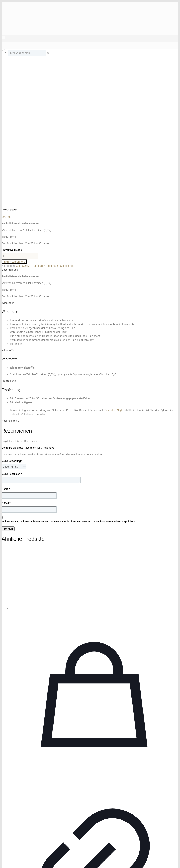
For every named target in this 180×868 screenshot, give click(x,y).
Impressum (8, 839)
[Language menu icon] (4, 37)
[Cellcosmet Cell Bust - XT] (94, 436)
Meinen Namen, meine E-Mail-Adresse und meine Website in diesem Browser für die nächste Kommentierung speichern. (69, 379)
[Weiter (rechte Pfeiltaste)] (7, 865)
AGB (19, 839)
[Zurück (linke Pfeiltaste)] (3, 865)
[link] (48, 53)
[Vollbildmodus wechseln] (7, 861)
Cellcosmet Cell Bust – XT (94, 815)
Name (6, 347)
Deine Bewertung (12, 319)
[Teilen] (11, 861)
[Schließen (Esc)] (15, 861)
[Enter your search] (27, 53)
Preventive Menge (12, 108)
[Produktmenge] (20, 114)
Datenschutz (29, 839)
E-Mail (6, 361)
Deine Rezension (12, 332)
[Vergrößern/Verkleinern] (3, 861)
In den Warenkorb (14, 119)
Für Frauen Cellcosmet (60, 124)
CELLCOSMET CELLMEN (31, 124)
